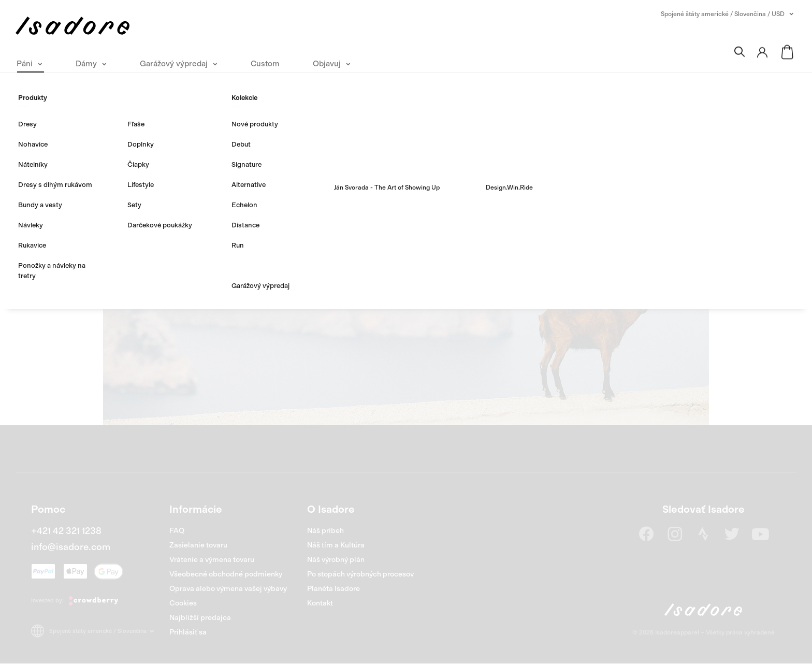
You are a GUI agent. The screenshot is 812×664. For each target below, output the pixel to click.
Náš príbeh (325, 531)
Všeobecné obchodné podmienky (226, 574)
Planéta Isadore (334, 589)
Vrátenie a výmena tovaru (212, 560)
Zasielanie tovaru (198, 545)
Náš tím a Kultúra (336, 545)
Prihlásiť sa (188, 632)
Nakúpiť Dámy (460, 279)
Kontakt (320, 603)
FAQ (177, 531)
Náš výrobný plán (336, 560)
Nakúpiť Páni (349, 279)
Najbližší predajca (200, 618)
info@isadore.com (71, 547)
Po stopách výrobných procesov (360, 574)
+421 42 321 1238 (66, 531)
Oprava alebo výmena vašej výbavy (228, 589)
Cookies (183, 603)
